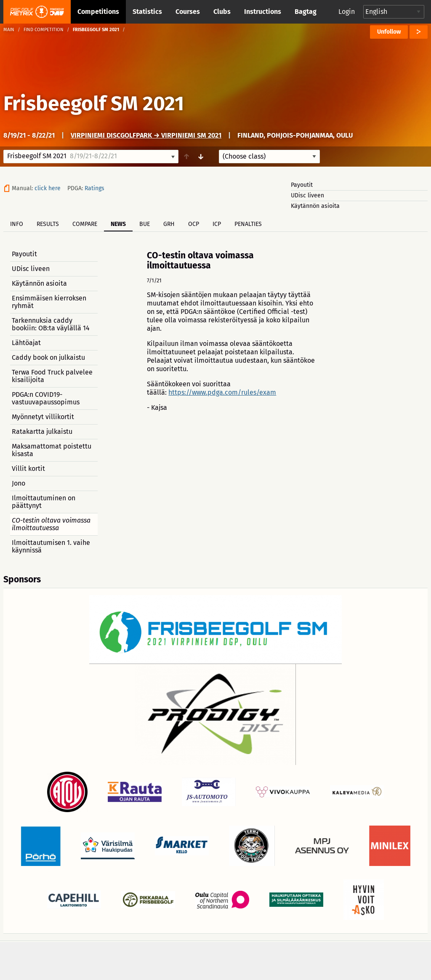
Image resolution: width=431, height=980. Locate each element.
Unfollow (389, 32)
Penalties (248, 224)
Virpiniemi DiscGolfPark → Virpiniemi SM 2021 (146, 135)
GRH (169, 224)
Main (9, 30)
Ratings (94, 188)
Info (17, 224)
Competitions (98, 12)
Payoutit (302, 185)
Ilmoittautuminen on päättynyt (44, 502)
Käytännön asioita (315, 206)
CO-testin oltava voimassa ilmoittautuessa (51, 524)
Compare (85, 224)
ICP (217, 224)
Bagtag (306, 12)
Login (347, 12)
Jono (19, 483)
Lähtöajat (26, 343)
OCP (194, 224)
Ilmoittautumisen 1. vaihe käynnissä (51, 546)
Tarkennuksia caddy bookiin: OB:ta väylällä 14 (51, 324)
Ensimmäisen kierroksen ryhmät (49, 302)
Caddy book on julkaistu (48, 357)
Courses (188, 12)
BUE (145, 224)
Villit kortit (28, 469)
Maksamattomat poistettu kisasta (52, 450)
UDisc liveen (307, 195)
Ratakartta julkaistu (42, 432)
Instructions (263, 12)
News (118, 224)
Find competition (44, 30)
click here (48, 188)
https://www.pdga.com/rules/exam (222, 392)
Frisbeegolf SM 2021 (94, 104)
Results (48, 224)
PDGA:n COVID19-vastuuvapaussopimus (46, 398)
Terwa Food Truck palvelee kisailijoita (52, 376)
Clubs (222, 12)
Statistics (147, 12)
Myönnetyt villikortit (43, 417)
